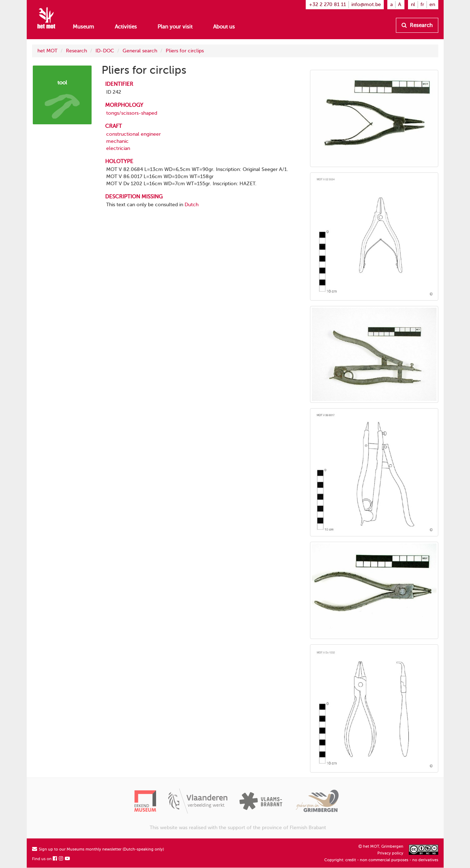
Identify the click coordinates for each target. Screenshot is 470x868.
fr (422, 4)
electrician (118, 148)
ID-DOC (105, 51)
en (432, 4)
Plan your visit (175, 27)
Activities (126, 27)
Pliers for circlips (185, 51)
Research (417, 25)
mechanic (117, 141)
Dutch (192, 205)
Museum (83, 27)
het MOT (47, 51)
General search (140, 51)
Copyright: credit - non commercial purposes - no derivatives (381, 860)
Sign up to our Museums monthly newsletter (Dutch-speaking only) (98, 849)
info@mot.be (366, 4)
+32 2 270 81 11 (327, 4)
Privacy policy (390, 853)
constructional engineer (133, 134)
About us (224, 27)
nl (413, 4)
